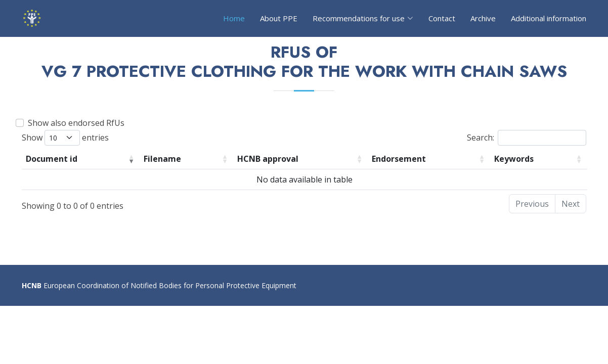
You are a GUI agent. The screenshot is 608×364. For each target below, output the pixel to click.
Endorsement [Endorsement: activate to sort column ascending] (399, 159)
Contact (442, 18)
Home (234, 18)
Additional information (549, 18)
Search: (527, 138)
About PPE (279, 18)
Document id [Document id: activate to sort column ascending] (52, 159)
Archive (483, 18)
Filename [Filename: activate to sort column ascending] (162, 159)
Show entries (65, 138)
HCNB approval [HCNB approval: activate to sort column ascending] (268, 159)
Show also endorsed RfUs (76, 123)
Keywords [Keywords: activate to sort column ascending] (514, 159)
